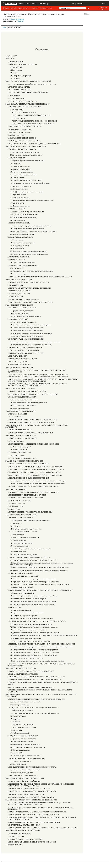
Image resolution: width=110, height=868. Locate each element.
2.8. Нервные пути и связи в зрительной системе (25, 181)
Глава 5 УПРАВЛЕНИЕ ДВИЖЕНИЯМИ (19, 280)
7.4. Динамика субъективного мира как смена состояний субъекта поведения (35, 633)
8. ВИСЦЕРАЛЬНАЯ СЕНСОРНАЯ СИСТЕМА (23, 265)
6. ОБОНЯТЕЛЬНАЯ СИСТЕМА (18, 257)
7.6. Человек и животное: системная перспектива (26, 638)
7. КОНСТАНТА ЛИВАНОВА (17, 356)
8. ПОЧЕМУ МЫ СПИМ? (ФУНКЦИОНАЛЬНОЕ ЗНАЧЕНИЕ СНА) (30, 512)
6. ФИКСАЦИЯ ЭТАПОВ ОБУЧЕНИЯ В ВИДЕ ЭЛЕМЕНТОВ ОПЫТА (31, 687)
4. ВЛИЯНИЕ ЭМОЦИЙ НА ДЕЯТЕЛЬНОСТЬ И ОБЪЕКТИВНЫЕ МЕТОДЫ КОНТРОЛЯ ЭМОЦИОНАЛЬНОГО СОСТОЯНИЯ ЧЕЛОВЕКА (37, 385)
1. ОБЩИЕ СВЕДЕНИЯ (15, 62)
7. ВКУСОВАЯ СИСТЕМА (16, 260)
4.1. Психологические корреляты (20, 761)
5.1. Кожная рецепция (17, 240)
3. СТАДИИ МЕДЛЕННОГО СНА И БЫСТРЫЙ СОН (25, 498)
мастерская (24, 3)
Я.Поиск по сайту (103, 8)
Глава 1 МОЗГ (10, 59)
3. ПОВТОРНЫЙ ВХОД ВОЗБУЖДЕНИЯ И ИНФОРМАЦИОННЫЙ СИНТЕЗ (33, 444)
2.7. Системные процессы (18, 552)
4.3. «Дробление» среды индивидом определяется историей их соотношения (35, 582)
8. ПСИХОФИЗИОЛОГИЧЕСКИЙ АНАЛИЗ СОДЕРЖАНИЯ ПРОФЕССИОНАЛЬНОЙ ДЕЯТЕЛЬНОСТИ (42, 828)
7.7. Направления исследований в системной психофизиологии (30, 641)
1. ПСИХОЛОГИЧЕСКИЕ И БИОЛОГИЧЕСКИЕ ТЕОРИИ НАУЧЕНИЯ (31, 671)
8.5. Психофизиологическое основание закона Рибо (26, 658)
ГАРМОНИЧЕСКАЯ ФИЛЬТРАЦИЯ (24, 727)
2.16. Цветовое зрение (17, 203)
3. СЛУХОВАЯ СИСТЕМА (16, 209)
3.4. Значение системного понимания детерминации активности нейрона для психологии (39, 570)
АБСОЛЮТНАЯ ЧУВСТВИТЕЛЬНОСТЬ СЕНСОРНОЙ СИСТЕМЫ (34, 121)
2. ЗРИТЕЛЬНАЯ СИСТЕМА (17, 158)
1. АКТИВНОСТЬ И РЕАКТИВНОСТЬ (20, 518)
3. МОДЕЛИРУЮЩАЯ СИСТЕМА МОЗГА (22, 397)
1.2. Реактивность (16, 523)
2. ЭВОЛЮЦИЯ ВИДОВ (16, 836)
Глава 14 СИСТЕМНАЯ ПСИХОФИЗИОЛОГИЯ (21, 515)
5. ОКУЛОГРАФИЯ (14, 96)
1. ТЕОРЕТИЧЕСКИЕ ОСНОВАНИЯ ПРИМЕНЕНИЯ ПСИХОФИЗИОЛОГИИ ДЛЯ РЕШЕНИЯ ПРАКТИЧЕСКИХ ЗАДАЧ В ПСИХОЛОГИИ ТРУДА (39, 804)
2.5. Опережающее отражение (19, 546)
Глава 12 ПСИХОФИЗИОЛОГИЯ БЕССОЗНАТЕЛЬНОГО (24, 461)
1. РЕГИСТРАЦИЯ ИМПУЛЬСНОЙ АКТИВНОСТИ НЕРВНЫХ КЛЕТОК (32, 84)
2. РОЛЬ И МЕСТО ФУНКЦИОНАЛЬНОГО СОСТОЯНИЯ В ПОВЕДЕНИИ (32, 394)
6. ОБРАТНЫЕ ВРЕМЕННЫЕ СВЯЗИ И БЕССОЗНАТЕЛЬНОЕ (28, 478)
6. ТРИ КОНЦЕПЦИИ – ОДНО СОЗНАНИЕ (22, 458)
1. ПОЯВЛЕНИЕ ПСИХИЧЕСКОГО (19, 834)
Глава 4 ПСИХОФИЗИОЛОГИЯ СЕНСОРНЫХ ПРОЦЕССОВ (26, 147)
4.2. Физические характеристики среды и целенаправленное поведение (33, 579)
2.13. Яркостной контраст (18, 195)
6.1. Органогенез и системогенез (20, 610)
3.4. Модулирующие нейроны (19, 408)
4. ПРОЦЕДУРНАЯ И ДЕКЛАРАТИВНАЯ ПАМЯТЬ (25, 348)
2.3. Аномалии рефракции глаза (20, 166)
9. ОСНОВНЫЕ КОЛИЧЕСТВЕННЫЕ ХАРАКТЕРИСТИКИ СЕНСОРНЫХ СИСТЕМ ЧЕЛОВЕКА (40, 277)
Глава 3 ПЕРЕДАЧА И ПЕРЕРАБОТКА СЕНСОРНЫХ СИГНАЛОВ (27, 104)
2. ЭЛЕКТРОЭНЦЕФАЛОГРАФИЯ (19, 87)
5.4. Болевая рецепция (17, 248)
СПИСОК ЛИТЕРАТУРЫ (14, 845)
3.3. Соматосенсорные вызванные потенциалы (25, 744)
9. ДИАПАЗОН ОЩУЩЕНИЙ (18, 362)
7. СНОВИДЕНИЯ (14, 509)
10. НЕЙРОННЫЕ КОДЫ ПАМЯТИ (19, 365)
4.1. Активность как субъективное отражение (24, 576)
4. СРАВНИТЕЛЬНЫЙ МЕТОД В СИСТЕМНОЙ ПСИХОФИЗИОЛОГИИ (32, 842)
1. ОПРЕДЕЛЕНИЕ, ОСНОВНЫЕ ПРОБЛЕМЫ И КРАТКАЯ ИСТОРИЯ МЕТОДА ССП (36, 699)
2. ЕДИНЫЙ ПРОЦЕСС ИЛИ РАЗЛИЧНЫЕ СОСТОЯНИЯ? (27, 495)
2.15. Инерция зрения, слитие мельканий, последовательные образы (32, 200)
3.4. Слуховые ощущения (18, 220)
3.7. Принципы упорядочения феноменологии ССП (26, 756)
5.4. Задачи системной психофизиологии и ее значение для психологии (33, 602)
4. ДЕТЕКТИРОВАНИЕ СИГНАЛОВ (20, 132)
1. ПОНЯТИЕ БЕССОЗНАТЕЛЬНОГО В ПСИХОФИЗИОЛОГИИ (29, 464)
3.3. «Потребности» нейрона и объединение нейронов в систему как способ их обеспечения (40, 568)
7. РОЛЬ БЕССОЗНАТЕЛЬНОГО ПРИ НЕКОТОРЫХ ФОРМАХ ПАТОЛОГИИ (33, 487)
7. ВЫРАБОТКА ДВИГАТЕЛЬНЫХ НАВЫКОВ (23, 299)
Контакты (80, 4)
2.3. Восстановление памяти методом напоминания (26, 328)
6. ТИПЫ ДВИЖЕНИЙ (15, 297)
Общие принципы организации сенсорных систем (26, 155)
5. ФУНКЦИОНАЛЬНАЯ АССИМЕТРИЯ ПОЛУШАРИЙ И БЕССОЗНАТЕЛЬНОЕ (35, 475)
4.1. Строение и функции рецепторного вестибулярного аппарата (31, 226)
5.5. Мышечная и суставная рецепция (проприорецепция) (28, 251)
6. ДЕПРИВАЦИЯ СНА (15, 506)
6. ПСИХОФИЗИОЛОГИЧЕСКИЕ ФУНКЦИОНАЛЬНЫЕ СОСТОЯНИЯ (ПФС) (34, 822)
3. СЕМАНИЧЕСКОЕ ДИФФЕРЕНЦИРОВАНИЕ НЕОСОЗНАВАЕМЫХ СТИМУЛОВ (36, 470)
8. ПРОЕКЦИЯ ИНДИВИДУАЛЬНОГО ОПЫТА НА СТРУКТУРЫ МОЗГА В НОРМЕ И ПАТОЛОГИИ (41, 644)
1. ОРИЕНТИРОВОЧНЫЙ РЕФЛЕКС (20, 430)
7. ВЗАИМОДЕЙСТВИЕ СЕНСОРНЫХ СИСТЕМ (24, 141)
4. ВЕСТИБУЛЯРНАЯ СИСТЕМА (19, 223)
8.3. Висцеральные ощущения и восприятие (24, 274)
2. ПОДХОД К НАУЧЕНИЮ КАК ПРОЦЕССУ (23, 674)
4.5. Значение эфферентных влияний (22, 587)
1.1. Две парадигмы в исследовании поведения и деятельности (30, 521)
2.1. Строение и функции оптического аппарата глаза (27, 161)
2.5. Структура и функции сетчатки (21, 172)
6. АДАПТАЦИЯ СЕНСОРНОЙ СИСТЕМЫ (22, 138)
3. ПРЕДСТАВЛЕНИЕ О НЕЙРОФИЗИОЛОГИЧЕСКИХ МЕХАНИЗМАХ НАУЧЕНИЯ (36, 677)
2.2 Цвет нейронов (16, 70)
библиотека (11, 3)
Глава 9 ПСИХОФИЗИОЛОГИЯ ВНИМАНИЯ (20, 411)
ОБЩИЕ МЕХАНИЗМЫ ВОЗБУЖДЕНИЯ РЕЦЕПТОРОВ (31, 115)
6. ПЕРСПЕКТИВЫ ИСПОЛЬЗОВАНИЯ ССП (23, 776)
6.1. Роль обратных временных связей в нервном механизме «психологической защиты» (38, 481)
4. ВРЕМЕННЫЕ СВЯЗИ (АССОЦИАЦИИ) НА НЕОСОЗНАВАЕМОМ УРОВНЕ (34, 472)
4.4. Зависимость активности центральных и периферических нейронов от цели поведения (39, 585)
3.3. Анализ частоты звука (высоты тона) (23, 217)
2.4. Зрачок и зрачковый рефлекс (20, 169)
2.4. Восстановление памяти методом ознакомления (27, 331)
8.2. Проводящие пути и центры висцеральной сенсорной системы (31, 271)
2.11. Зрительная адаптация (19, 189)
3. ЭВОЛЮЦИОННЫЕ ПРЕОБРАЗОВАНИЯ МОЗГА (25, 839)
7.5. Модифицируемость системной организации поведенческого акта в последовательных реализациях (43, 636)
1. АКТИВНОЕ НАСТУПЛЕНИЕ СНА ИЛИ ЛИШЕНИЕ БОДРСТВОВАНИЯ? (33, 492)
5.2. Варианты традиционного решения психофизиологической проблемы (34, 596)
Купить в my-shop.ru (46, 8)
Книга (4, 27)
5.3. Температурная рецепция (19, 246)
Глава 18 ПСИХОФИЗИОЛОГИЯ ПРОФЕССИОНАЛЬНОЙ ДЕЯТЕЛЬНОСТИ (31, 800)
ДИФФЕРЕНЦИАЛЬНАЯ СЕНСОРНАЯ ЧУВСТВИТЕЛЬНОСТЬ (33, 124)
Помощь (74, 4)
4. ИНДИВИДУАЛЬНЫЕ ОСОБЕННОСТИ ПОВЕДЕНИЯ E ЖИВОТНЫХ (32, 791)
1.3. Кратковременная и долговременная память (25, 316)
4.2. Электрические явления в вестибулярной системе (27, 229)
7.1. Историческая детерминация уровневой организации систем (31, 624)
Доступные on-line (24, 8)
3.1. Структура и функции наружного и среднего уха (27, 212)
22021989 (21, 21)
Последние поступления (10, 8)
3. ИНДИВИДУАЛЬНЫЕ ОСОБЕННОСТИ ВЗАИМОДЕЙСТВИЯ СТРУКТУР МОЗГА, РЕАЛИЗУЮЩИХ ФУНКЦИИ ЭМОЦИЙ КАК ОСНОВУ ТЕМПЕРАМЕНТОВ (42, 380)
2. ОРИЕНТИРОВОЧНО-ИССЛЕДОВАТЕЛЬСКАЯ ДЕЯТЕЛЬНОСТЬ (30, 433)
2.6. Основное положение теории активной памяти (26, 336)
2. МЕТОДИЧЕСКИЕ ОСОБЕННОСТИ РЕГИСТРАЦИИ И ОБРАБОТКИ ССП (33, 708)
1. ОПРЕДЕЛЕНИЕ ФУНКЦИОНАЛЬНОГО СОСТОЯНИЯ (27, 391)
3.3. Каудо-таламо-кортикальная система (23, 406)
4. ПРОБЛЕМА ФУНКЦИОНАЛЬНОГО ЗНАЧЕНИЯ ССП (27, 759)
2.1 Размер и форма (16, 67)
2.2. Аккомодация (15, 164)
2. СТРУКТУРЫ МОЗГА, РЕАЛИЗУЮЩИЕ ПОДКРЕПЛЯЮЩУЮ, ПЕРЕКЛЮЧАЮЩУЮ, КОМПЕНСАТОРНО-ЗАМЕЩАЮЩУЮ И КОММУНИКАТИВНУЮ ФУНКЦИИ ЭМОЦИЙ (38, 376)
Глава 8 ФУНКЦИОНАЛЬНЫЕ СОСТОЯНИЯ (20, 389)
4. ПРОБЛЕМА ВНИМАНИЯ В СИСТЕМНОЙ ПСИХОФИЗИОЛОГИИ (31, 423)
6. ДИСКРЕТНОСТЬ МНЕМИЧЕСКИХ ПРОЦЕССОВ (25, 353)
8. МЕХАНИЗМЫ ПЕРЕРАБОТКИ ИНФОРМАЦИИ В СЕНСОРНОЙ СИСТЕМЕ (34, 144)
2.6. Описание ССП (16, 730)
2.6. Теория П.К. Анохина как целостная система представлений (31, 549)
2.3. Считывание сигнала (18, 716)
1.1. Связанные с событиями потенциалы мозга (25, 702)
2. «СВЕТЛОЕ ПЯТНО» (15, 441)
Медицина (21, 19)
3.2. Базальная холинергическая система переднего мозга (28, 403)
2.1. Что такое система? (17, 535)
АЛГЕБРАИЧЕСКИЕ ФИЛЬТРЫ (23, 725)
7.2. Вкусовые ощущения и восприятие (22, 263)
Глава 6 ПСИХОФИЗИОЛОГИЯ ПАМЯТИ (19, 305)
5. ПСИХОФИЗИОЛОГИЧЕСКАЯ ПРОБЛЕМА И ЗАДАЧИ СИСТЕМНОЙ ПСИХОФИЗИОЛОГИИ (40, 590)
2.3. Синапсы (14, 73)
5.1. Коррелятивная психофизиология (22, 593)
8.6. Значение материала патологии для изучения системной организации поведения (37, 661)
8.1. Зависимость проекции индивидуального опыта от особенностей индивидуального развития (41, 647)
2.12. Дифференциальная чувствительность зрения (26, 192)
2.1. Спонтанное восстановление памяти (23, 322)
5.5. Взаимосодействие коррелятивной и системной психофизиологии (32, 604)
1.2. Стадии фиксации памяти (19, 314)
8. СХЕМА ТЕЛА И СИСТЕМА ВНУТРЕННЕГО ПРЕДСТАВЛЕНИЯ (30, 302)
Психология (14, 19)
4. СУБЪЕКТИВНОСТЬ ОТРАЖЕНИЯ (20, 573)
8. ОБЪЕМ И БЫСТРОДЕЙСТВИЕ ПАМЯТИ (22, 359)
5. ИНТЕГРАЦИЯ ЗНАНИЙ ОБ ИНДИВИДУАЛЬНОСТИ (26, 794)
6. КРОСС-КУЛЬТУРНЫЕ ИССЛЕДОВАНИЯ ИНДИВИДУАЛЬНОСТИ (31, 797)
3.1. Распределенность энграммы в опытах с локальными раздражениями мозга (36, 342)
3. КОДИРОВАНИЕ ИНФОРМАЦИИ (20, 130)
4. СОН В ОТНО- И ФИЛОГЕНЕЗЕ (19, 501)
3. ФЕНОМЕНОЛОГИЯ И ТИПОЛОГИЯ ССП (23, 736)
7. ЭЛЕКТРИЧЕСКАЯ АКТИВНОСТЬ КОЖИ (23, 101)
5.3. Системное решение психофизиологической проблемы (29, 599)
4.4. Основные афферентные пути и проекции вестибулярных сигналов (33, 231)
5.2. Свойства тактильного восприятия (22, 243)
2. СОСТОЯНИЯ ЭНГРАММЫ (18, 319)
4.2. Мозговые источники (18, 764)
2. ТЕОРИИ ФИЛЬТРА (15, 417)
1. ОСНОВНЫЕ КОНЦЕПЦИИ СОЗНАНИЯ (22, 438)
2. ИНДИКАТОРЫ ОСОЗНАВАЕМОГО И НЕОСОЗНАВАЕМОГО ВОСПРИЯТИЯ (35, 467)
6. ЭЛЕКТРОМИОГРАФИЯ (16, 98)
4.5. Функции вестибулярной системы (22, 234)
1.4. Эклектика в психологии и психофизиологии (26, 529)
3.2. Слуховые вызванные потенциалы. (22, 742)
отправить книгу (40, 3)
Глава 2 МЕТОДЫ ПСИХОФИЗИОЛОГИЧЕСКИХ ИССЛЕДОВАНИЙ (28, 81)
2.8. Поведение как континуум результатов (24, 555)
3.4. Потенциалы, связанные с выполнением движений (27, 747)
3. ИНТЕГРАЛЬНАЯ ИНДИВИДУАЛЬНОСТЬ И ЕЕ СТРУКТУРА (29, 789)
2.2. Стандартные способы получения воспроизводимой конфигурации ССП (35, 713)
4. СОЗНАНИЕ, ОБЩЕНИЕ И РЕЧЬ (19, 453)
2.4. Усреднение (15, 719)
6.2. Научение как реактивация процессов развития (26, 613)
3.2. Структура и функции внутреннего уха (24, 214)
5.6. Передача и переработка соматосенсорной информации (29, 254)
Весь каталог (35, 8)
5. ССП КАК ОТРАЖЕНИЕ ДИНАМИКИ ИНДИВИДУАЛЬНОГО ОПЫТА (32, 767)
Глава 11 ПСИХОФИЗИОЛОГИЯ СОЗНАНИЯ (21, 436)
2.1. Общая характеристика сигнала (21, 710)
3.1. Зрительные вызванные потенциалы (23, 739)
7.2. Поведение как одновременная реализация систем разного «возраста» (34, 627)
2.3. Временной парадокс (18, 540)
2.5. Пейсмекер (15, 79)
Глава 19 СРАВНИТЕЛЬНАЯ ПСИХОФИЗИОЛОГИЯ (23, 831)
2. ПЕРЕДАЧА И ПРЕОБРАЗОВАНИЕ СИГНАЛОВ (24, 127)
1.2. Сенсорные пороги (17, 118)
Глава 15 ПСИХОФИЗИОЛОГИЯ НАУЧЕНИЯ (21, 668)
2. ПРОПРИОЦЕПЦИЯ (15, 285)
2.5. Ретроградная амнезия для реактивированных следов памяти (31, 333)
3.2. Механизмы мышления (19, 450)
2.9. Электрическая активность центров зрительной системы (29, 183)
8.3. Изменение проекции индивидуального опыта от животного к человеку (34, 653)
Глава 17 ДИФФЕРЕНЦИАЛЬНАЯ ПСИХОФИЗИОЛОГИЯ (25, 778)
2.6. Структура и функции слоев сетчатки (23, 175)
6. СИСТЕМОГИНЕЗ (15, 607)
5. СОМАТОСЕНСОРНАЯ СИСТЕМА (20, 237)
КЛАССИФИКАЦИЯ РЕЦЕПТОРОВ (24, 113)
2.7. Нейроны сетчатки (17, 178)
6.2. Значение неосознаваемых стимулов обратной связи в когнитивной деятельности (37, 484)
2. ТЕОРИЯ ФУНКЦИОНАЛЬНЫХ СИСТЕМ (23, 532)
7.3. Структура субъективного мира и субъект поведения (28, 630)
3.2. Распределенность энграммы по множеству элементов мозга (31, 345)
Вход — (105, 4)
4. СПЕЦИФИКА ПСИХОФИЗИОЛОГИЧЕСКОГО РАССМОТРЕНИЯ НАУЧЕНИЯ (35, 680)
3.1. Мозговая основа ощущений (20, 447)
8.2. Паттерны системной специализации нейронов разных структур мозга (34, 650)
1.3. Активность (15, 526)
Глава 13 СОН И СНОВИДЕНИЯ (16, 489)
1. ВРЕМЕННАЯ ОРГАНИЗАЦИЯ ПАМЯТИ (22, 308)
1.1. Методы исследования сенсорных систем (24, 152)
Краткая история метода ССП (19, 705)
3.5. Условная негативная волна (20, 750)
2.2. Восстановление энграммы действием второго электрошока (30, 325)
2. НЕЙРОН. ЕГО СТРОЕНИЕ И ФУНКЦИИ (22, 64)
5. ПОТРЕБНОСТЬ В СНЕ (16, 504)
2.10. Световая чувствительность (20, 186)
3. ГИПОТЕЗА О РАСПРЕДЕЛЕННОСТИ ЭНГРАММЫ (26, 339)
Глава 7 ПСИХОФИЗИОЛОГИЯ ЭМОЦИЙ (19, 367)
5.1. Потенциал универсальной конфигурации (25, 770)
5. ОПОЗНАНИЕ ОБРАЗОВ (17, 135)
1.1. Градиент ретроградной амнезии (22, 311)
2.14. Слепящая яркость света (19, 198)
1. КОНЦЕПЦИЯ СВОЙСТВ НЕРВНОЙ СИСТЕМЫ (25, 781)
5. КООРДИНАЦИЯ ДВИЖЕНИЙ (19, 294)
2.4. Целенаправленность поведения (21, 543)
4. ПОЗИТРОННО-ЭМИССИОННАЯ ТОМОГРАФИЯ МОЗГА (28, 93)
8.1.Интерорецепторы (17, 268)
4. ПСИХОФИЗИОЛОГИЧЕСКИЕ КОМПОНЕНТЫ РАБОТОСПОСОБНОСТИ (33, 815)
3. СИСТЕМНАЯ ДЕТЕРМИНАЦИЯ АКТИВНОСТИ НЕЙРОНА (29, 557)
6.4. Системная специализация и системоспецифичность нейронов (31, 619)
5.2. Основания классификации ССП (22, 773)
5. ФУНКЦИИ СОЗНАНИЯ (16, 455)
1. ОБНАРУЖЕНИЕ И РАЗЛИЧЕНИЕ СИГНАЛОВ (24, 107)
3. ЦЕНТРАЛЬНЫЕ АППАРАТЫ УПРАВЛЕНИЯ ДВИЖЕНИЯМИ (29, 288)
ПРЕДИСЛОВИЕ (11, 56)
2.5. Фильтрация (15, 722)
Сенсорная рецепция (16, 110)
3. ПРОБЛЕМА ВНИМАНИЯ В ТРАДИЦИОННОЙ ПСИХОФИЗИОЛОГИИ (32, 420)
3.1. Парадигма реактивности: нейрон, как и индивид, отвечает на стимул (34, 560)
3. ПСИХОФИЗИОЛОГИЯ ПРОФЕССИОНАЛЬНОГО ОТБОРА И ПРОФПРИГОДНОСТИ (37, 812)
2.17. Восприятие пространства (20, 206)
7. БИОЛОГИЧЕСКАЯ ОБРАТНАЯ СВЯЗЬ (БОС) (24, 825)
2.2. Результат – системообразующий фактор (24, 538)
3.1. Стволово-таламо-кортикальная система (24, 400)
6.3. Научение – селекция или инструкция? (24, 616)
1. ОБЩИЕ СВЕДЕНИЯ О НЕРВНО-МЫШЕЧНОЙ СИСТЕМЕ (28, 282)
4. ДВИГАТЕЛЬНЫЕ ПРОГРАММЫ (19, 291)
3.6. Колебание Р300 (16, 753)
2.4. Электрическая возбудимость (21, 76)
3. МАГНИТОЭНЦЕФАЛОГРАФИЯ (19, 90)
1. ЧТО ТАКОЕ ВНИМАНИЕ (17, 414)
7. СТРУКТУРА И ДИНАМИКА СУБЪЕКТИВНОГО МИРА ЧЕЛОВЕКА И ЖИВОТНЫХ (37, 621)
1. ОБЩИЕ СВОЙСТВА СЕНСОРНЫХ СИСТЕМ (24, 149)
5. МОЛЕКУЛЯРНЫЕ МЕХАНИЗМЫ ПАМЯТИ (23, 350)
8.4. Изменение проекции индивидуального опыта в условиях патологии (33, 655)
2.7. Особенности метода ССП (20, 733)
